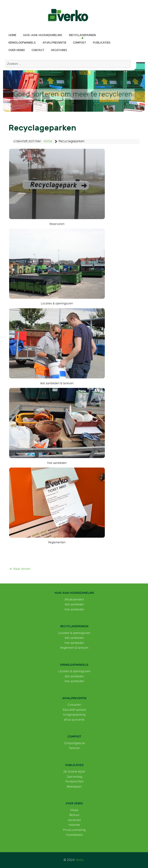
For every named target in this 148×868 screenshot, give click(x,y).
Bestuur (74, 815)
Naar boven (20, 569)
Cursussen (74, 705)
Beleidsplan (74, 787)
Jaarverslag (74, 777)
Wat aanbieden (74, 604)
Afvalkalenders (74, 600)
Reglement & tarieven (74, 648)
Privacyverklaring (74, 830)
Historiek (74, 825)
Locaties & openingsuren (74, 633)
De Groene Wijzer (74, 772)
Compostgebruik (74, 743)
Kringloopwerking (74, 715)
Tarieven (74, 748)
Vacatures (74, 820)
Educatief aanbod (74, 710)
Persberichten (74, 782)
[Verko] (68, 15)
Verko (80, 860)
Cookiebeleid (74, 835)
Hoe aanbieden (74, 610)
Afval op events (74, 720)
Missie (74, 810)
